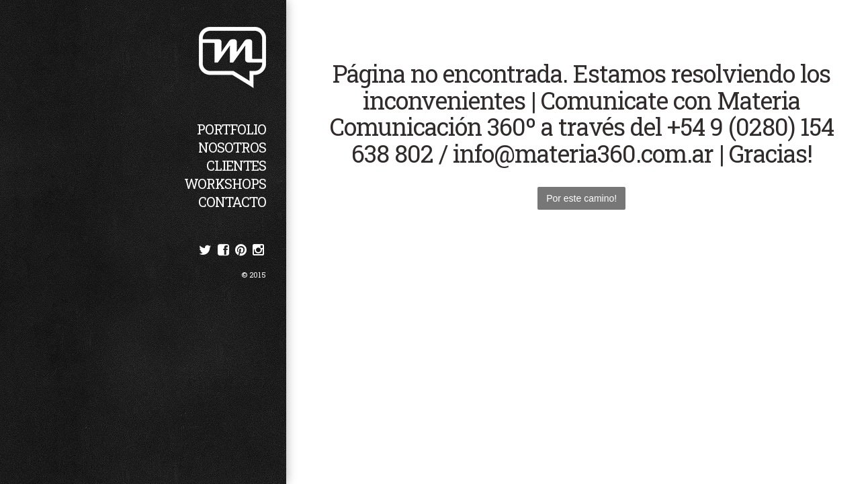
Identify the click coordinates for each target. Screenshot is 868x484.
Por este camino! (581, 198)
